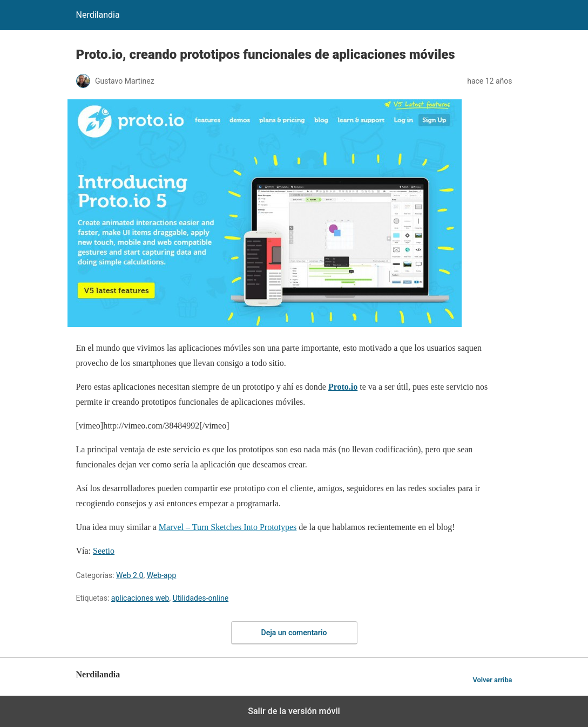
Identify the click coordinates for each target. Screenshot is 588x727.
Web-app (162, 575)
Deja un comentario (294, 633)
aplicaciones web (140, 598)
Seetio (104, 551)
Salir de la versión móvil (294, 711)
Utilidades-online (201, 598)
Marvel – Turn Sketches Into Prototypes (228, 527)
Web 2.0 (130, 575)
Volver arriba (492, 680)
